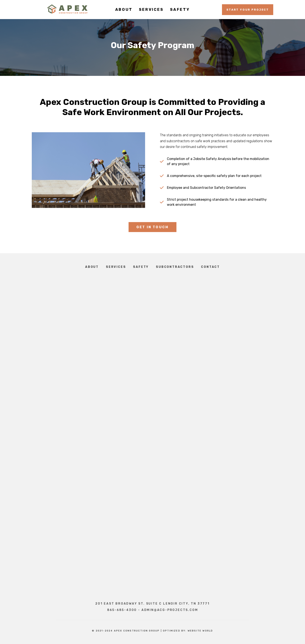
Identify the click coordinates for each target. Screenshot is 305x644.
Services (116, 267)
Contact (210, 267)
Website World (200, 631)
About (92, 267)
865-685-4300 (122, 610)
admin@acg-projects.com (170, 610)
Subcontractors (175, 267)
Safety (141, 267)
